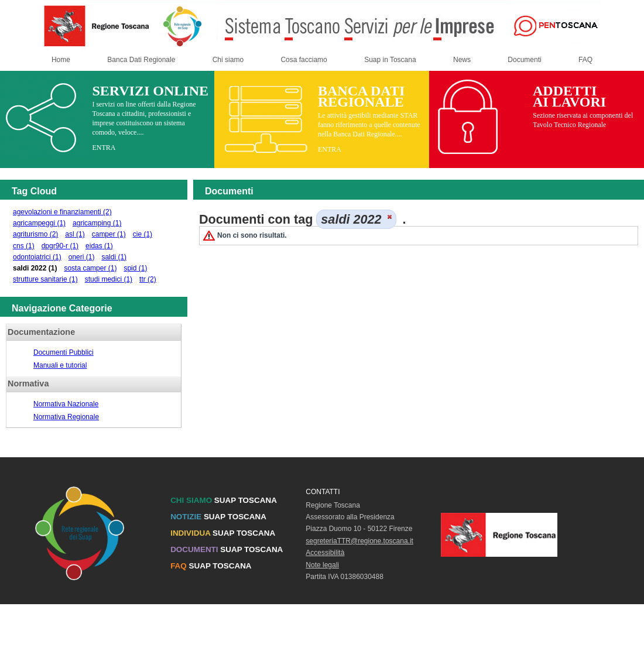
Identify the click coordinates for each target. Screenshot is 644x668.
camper (109, 234)
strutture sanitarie (45, 279)
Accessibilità (325, 553)
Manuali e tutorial (60, 365)
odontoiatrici (37, 257)
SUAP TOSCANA (224, 500)
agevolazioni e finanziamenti (62, 212)
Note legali (322, 565)
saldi (114, 257)
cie (143, 234)
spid (135, 268)
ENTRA (104, 148)
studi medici (109, 279)
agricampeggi (39, 223)
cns (24, 246)
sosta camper (90, 268)
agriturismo (35, 234)
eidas (99, 246)
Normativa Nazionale (66, 404)
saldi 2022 (35, 268)
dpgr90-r (60, 246)
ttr (148, 279)
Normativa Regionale (66, 417)
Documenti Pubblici (64, 352)
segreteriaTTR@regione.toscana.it (359, 541)
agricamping (97, 223)
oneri (82, 257)
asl (75, 234)
